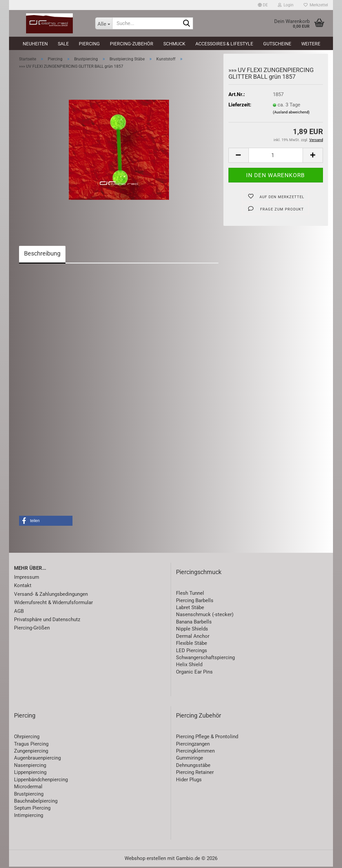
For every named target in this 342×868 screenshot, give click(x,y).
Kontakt (23, 587)
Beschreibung (42, 255)
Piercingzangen (193, 745)
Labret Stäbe (190, 609)
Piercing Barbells (195, 601)
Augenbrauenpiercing (37, 759)
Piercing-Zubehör (132, 44)
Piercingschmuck (199, 573)
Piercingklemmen (195, 752)
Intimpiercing (29, 817)
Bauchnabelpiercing (36, 802)
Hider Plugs (189, 781)
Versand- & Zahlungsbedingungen (51, 595)
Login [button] (286, 5)
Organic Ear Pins (194, 673)
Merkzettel (316, 5)
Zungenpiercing (31, 752)
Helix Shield (189, 666)
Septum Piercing (32, 809)
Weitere (311, 44)
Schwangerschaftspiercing (205, 659)
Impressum (27, 578)
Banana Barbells (194, 623)
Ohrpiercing (27, 738)
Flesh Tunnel (190, 594)
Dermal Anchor (193, 637)
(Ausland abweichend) (291, 114)
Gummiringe (190, 759)
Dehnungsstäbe (193, 767)
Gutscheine (277, 44)
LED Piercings (192, 652)
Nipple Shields (192, 630)
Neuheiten (35, 44)
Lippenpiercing (30, 774)
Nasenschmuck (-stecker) (205, 616)
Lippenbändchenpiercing (41, 781)
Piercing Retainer (195, 774)
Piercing (89, 44)
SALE (63, 44)
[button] (263, 5)
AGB (19, 612)
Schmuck (174, 44)
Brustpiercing (29, 795)
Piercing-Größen (32, 629)
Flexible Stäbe (192, 644)
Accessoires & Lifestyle (224, 44)
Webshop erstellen (145, 860)
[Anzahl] (276, 157)
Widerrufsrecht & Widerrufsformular (53, 604)
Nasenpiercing (30, 767)
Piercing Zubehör (199, 717)
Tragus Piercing (31, 745)
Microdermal (28, 788)
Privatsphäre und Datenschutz (47, 621)
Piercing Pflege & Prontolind (207, 738)
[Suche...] (104, 23)
